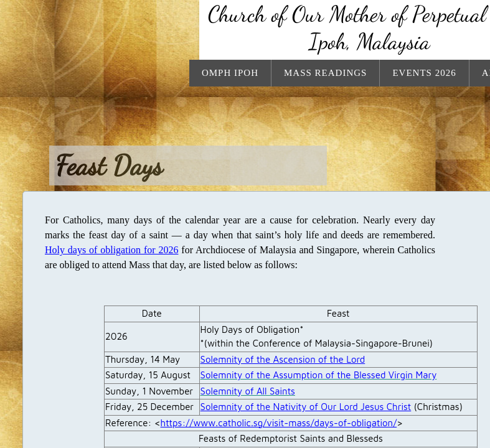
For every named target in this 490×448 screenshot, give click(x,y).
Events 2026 (424, 73)
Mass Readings (325, 73)
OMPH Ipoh (230, 73)
